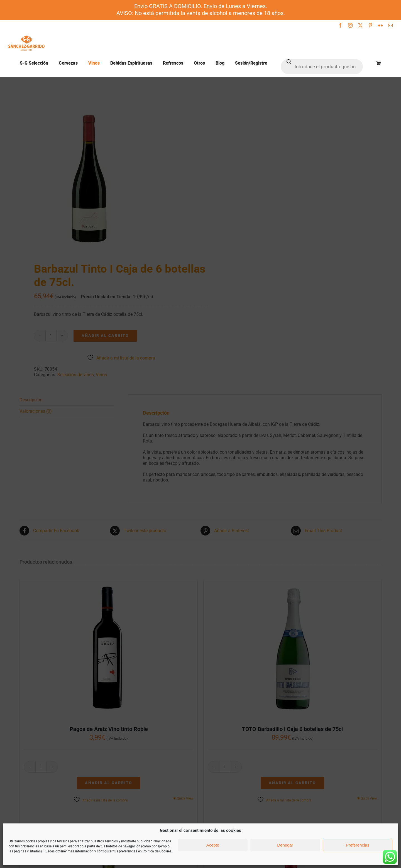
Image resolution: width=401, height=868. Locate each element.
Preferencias (358, 845)
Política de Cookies (157, 851)
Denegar (285, 845)
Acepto (213, 845)
